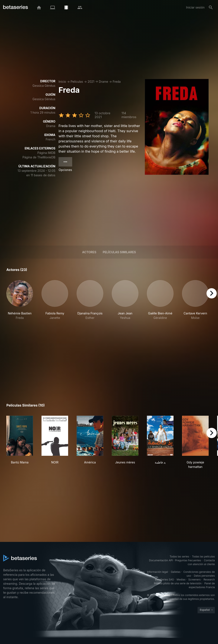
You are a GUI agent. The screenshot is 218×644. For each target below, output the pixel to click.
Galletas (176, 572)
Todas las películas (203, 556)
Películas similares (119, 252)
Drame (103, 82)
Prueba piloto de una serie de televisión (178, 583)
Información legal (158, 572)
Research (209, 580)
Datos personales (204, 576)
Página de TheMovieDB (39, 157)
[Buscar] (211, 7)
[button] (20, 302)
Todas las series (179, 556)
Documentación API (161, 560)
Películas (77, 82)
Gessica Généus (44, 86)
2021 (91, 82)
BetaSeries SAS (164, 580)
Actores (89, 252)
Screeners (195, 580)
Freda (117, 82)
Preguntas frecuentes (188, 560)
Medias (181, 580)
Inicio (62, 82)
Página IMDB (46, 153)
